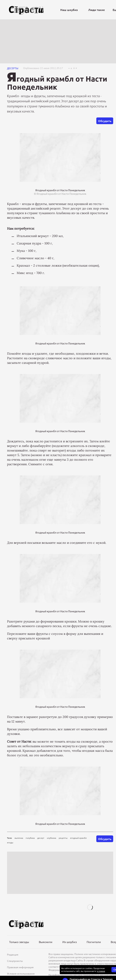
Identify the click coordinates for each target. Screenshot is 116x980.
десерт (41, 838)
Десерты (13, 68)
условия (101, 971)
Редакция (13, 954)
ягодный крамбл (78, 838)
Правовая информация (20, 967)
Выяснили (46, 942)
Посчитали (94, 942)
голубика (30, 838)
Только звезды (19, 942)
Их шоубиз (70, 942)
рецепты (63, 838)
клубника (51, 838)
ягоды (10, 842)
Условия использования (21, 973)
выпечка (19, 838)
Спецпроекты (15, 961)
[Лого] (26, 10)
